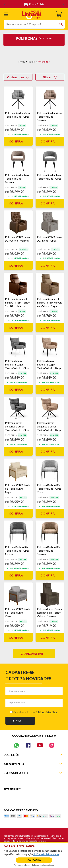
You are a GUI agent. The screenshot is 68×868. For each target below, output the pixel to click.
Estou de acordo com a (35, 712)
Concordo (34, 860)
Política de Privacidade (47, 712)
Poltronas (44, 62)
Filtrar (50, 77)
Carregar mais (32, 653)
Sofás (32, 62)
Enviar (17, 721)
